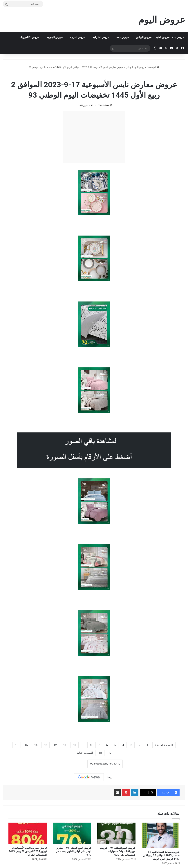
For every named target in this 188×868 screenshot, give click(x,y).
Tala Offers (104, 106)
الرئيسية (154, 67)
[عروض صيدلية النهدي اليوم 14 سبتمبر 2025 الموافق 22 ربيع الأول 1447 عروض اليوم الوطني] (160, 835)
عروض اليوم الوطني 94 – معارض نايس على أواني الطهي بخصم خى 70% (73, 851)
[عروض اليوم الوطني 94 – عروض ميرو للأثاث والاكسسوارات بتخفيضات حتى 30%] (116, 833)
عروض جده (122, 37)
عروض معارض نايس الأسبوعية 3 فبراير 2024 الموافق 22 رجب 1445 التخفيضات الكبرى (28, 851)
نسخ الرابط (76, 764)
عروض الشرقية (101, 37)
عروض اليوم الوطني (136, 67)
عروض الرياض (144, 37)
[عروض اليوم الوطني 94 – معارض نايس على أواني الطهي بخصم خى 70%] (72, 833)
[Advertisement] (94, 137)
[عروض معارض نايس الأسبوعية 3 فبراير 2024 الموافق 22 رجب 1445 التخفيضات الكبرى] (28, 833)
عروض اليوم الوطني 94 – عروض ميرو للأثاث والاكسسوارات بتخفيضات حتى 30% (118, 851)
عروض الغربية (77, 37)
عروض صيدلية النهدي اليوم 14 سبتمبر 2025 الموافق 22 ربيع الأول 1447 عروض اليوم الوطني (161, 855)
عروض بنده (178, 37)
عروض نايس (82, 75)
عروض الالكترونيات (29, 37)
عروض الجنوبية (55, 37)
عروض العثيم (162, 37)
